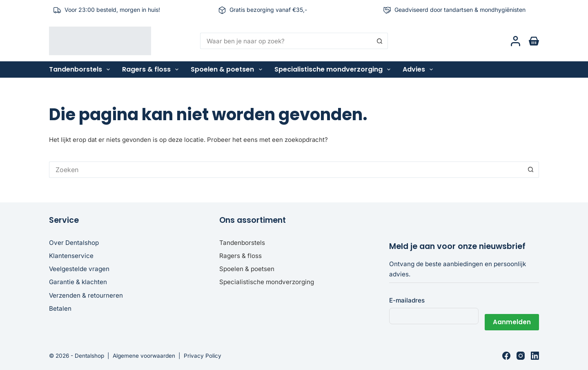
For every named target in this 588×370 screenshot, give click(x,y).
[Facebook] (506, 356)
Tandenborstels (81, 70)
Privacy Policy (203, 356)
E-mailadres (407, 300)
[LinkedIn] (535, 356)
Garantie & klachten (78, 282)
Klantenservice (71, 256)
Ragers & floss (152, 70)
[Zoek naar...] (286, 41)
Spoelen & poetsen (228, 70)
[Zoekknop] (380, 41)
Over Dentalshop (74, 243)
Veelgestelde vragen (79, 269)
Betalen (60, 308)
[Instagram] (521, 356)
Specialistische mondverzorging (334, 70)
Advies (419, 70)
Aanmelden (512, 316)
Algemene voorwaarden (144, 356)
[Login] (516, 41)
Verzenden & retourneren (86, 295)
